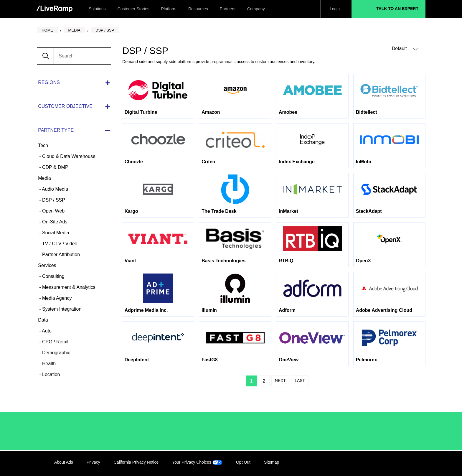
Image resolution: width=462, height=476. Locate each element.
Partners (228, 9)
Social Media (55, 233)
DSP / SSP (53, 200)
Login (335, 9)
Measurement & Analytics (68, 287)
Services (47, 265)
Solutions (97, 9)
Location (51, 374)
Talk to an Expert (397, 9)
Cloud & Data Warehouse (68, 156)
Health (48, 364)
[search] (82, 56)
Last (300, 381)
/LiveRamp (74, 431)
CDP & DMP (55, 167)
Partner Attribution (61, 255)
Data (43, 320)
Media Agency (56, 298)
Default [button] (405, 49)
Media (44, 178)
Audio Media (55, 189)
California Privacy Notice (136, 462)
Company (256, 9)
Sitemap (272, 462)
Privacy (93, 462)
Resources (198, 9)
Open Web (53, 211)
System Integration (61, 309)
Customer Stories (133, 9)
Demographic (56, 353)
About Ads (64, 462)
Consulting (53, 276)
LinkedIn (368, 463)
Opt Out (243, 462)
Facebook (380, 463)
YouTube (404, 463)
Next (280, 381)
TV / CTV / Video (59, 244)
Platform (169, 9)
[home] (55, 9)
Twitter (392, 463)
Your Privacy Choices (197, 462)
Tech (43, 145)
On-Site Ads (54, 222)
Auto (46, 331)
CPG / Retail (55, 342)
